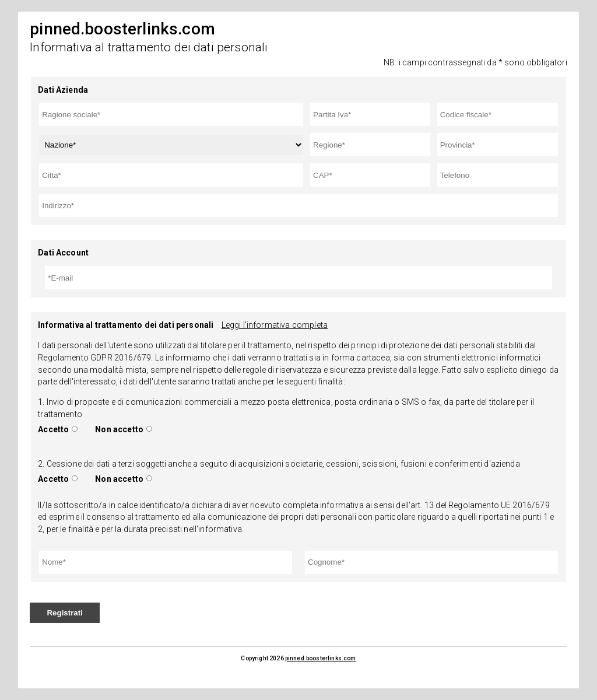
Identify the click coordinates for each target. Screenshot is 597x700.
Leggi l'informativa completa (275, 325)
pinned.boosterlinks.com (321, 658)
